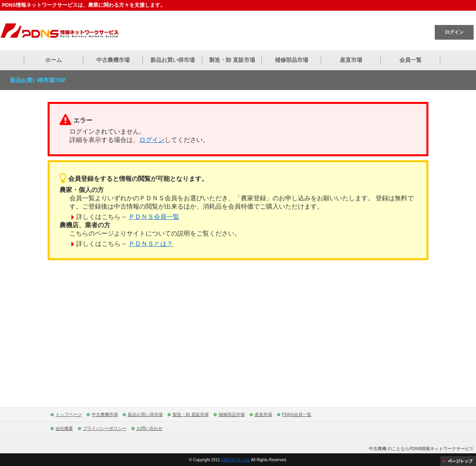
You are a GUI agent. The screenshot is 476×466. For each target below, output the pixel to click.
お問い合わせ (150, 428)
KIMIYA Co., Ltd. (235, 460)
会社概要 (64, 428)
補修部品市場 (292, 60)
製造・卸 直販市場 (232, 60)
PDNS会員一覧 (297, 414)
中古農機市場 (113, 60)
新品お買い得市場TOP (38, 80)
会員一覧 (411, 60)
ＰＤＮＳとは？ (151, 244)
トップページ (69, 414)
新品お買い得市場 (173, 60)
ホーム (54, 60)
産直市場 (351, 60)
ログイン (454, 32)
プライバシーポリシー (105, 428)
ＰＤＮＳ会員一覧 (154, 217)
